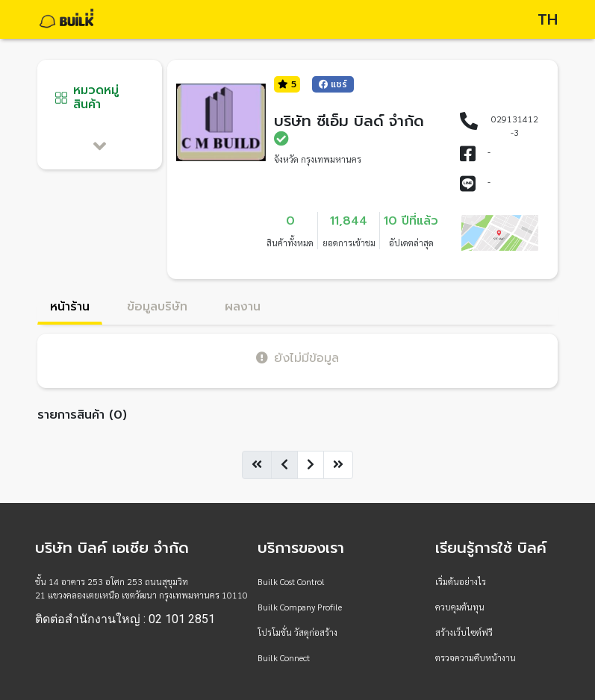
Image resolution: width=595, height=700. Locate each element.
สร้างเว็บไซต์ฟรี (464, 632)
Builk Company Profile (300, 607)
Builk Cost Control (291, 581)
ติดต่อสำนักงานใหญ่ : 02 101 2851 (125, 619)
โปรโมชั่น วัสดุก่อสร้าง (297, 632)
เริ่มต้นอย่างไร (461, 581)
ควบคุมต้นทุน (460, 607)
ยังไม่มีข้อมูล (297, 358)
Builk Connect (284, 657)
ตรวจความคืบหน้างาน (476, 657)
